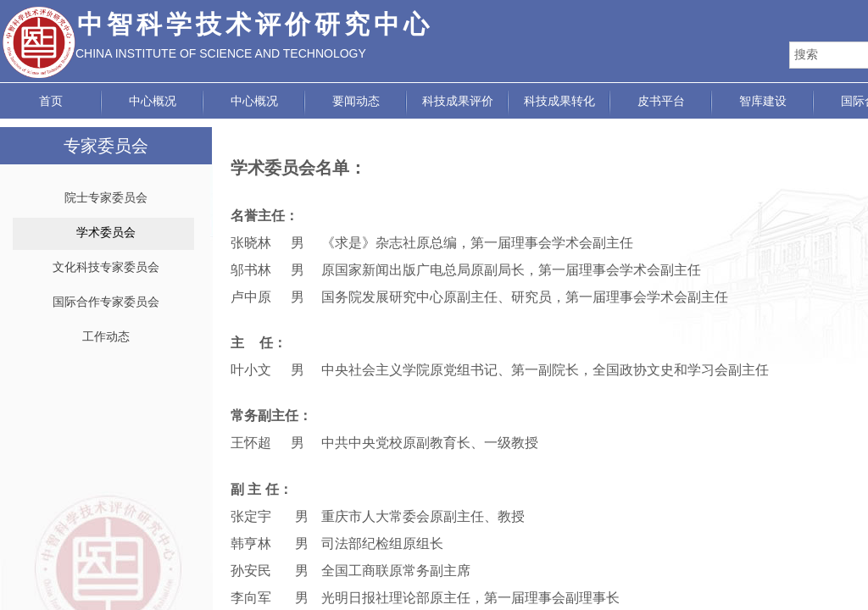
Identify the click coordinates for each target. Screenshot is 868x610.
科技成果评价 (458, 101)
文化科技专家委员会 (106, 267)
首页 (51, 101)
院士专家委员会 (106, 198)
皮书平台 (661, 101)
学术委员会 (106, 233)
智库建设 (763, 101)
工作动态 (106, 337)
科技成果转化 (559, 101)
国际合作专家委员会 (106, 302)
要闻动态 (356, 101)
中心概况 (153, 101)
